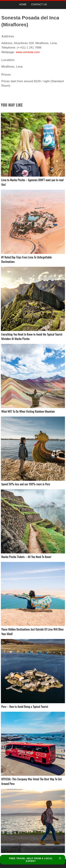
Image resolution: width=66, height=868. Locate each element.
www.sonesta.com (28, 52)
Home (23, 4)
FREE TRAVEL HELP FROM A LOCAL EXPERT (35, 860)
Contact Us (39, 4)
